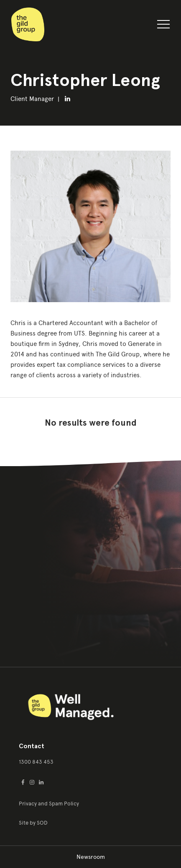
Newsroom (91, 857)
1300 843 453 (36, 762)
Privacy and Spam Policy (49, 804)
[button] (163, 26)
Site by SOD (33, 823)
